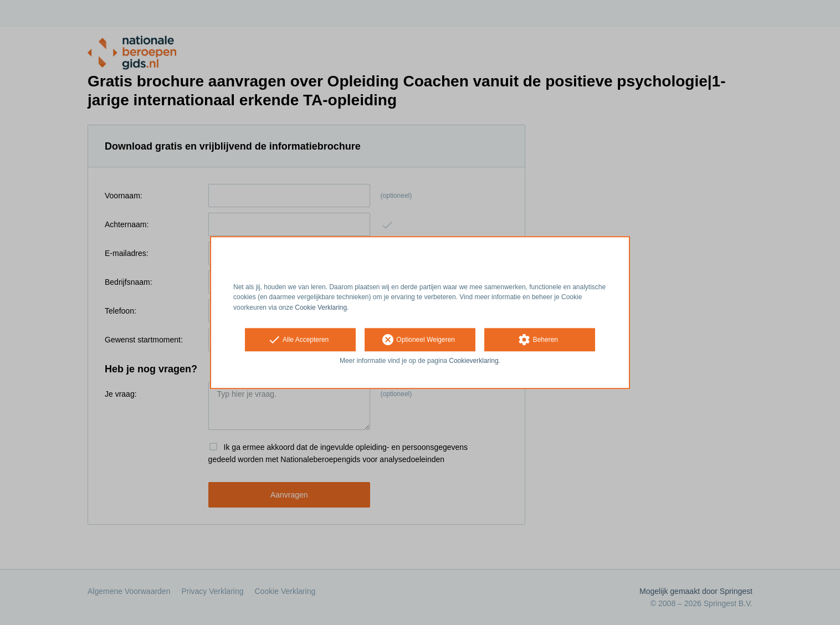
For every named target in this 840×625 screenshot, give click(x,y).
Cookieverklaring (473, 361)
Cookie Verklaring (321, 308)
